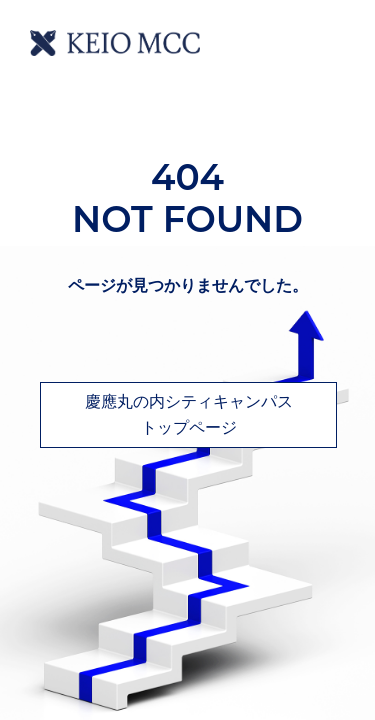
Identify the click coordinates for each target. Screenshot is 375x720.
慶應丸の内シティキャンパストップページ (189, 414)
